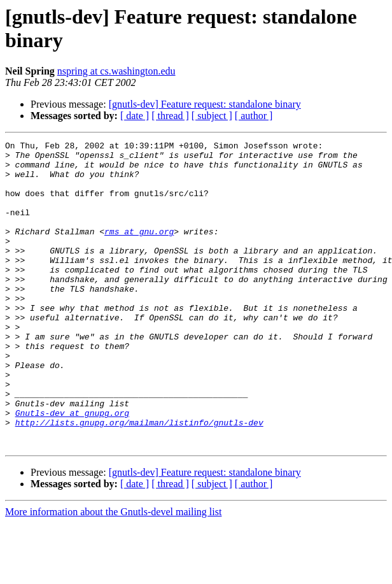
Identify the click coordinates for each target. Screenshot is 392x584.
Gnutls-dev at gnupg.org (72, 468)
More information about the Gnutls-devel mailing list (113, 573)
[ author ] (254, 116)
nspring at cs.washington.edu (116, 71)
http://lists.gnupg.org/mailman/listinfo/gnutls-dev (139, 480)
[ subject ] (212, 116)
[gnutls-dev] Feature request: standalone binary (205, 104)
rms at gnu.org (139, 250)
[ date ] (135, 116)
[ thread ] (170, 116)
